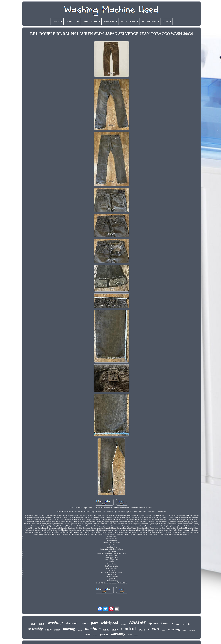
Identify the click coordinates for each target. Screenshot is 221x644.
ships (106, 630)
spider (95, 635)
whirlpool (109, 623)
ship (178, 624)
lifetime (153, 623)
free (190, 624)
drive (142, 630)
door (163, 630)
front (34, 624)
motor (57, 630)
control (128, 628)
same (48, 629)
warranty (118, 634)
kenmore (167, 623)
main (136, 635)
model (115, 630)
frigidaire (192, 630)
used (184, 624)
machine (93, 629)
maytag (69, 629)
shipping (123, 624)
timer (80, 630)
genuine (104, 635)
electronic (72, 623)
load (130, 635)
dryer (184, 630)
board (154, 629)
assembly (35, 629)
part (94, 623)
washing (55, 623)
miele (88, 634)
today (42, 624)
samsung (174, 629)
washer (137, 622)
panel (84, 623)
